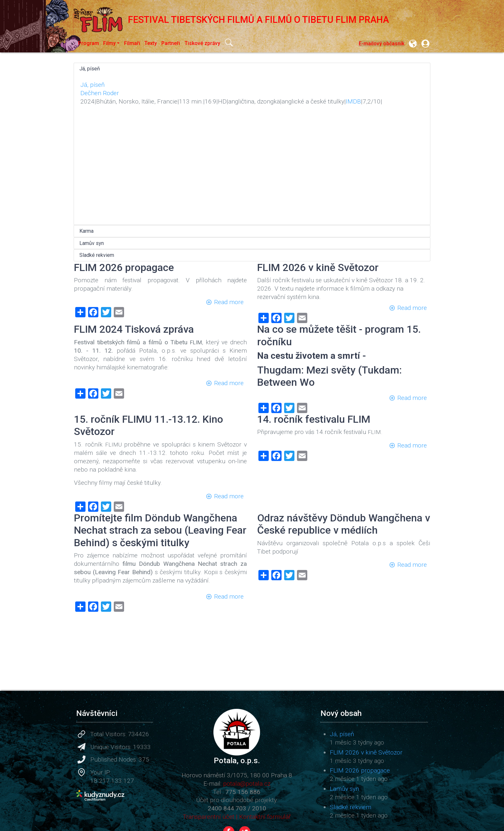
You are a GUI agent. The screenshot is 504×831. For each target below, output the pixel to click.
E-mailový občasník (382, 44)
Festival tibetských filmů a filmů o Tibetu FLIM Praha (231, 20)
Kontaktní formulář (265, 817)
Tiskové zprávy (202, 43)
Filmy (109, 43)
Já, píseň (90, 69)
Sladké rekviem (97, 255)
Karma (86, 231)
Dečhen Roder (100, 93)
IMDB (353, 101)
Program (89, 43)
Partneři (171, 43)
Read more (229, 302)
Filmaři (132, 43)
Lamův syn (92, 243)
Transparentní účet (209, 817)
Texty (151, 43)
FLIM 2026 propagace (360, 770)
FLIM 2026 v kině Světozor (366, 752)
